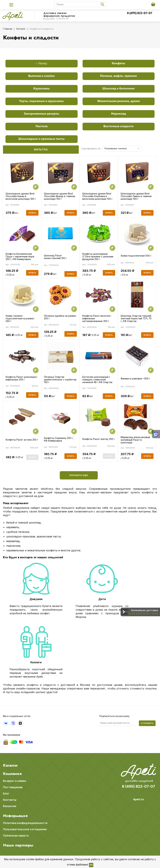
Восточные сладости (118, 126)
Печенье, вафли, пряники (118, 76)
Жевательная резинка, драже (119, 101)
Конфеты (118, 64)
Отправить (147, 723)
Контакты (10, 800)
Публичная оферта (16, 836)
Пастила (42, 126)
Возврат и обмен (15, 781)
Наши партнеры (18, 845)
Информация (15, 816)
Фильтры (41, 149)
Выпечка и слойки (41, 76)
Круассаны (42, 89)
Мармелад (119, 114)
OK (91, 865)
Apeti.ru (138, 799)
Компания (12, 774)
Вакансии (10, 806)
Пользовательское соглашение (25, 829)
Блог (6, 793)
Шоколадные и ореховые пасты (41, 139)
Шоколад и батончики (118, 89)
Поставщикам (13, 787)
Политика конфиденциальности (25, 823)
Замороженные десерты (41, 114)
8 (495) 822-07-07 (140, 13)
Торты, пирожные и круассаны (41, 101)
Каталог (10, 765)
